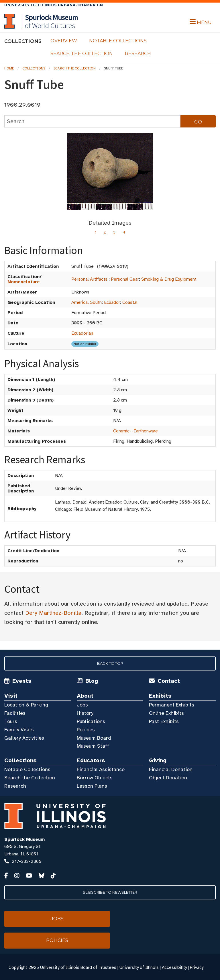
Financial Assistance (101, 769)
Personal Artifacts (89, 279)
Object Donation (168, 778)
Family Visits (19, 730)
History (85, 713)
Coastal (130, 302)
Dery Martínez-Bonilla (53, 613)
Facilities (15, 713)
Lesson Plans (92, 786)
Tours (11, 721)
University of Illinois (139, 967)
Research (138, 54)
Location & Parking (26, 705)
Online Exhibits (166, 713)
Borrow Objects (95, 778)
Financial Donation (171, 769)
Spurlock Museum (24, 839)
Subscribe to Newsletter (110, 892)
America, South (87, 302)
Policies (86, 730)
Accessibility (174, 967)
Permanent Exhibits (172, 705)
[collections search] (92, 121)
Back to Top (110, 663)
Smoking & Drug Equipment (169, 279)
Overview (64, 41)
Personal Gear (125, 279)
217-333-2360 (27, 861)
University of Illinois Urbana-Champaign (54, 5)
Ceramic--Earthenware (135, 431)
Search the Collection (82, 54)
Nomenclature (24, 282)
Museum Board (94, 738)
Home (9, 68)
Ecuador (112, 302)
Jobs (82, 705)
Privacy (197, 967)
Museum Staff (93, 746)
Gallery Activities (24, 738)
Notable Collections (118, 41)
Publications (91, 721)
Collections (34, 68)
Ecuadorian (82, 333)
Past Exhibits (164, 721)
